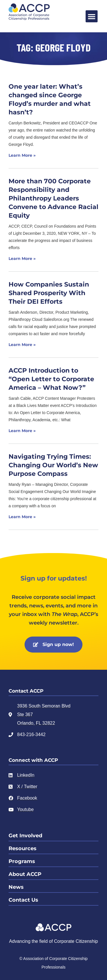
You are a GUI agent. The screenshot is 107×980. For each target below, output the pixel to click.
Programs (22, 861)
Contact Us (23, 900)
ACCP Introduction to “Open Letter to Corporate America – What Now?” (51, 379)
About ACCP (25, 874)
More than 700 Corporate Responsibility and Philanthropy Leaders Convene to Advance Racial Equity (53, 198)
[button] (92, 16)
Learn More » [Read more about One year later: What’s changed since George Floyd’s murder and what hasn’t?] (22, 155)
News (16, 887)
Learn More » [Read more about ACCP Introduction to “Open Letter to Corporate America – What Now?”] (22, 431)
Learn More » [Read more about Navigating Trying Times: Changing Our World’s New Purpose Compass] (22, 517)
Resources (23, 848)
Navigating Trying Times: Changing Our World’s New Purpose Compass (53, 465)
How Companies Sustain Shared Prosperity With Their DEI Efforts (49, 293)
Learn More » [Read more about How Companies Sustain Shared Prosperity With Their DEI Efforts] (22, 345)
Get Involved (25, 836)
